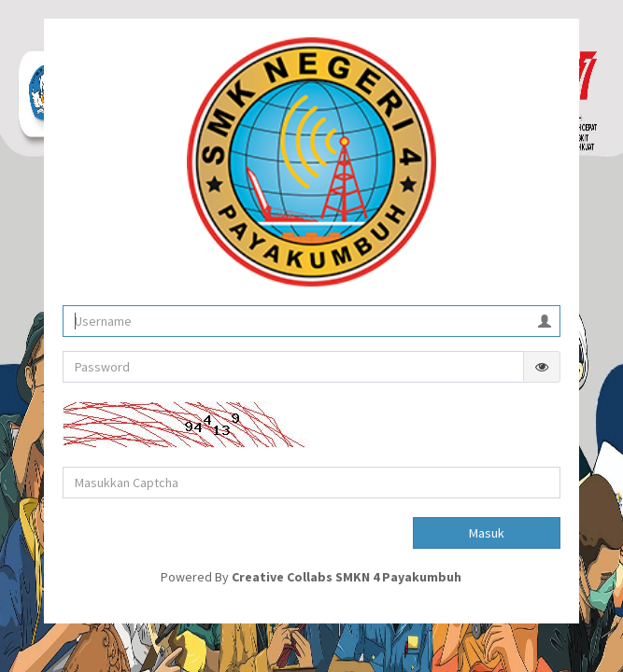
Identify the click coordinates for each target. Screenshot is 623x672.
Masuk (487, 533)
